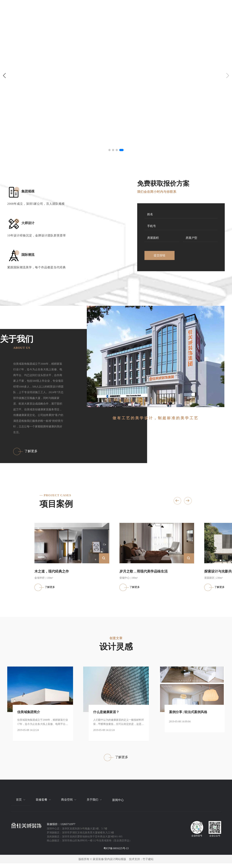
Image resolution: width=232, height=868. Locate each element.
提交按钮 (159, 255)
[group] (116, 77)
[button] (4, 76)
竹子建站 (148, 864)
